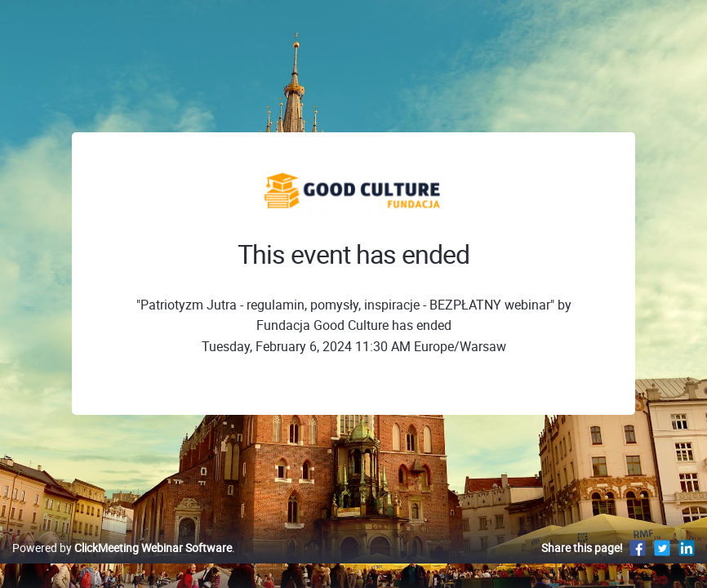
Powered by (122, 565)
